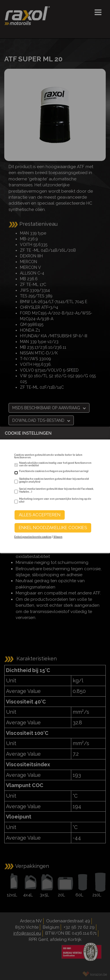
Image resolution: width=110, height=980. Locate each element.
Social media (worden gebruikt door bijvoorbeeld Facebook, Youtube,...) (56, 490)
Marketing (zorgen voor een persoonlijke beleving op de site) (55, 500)
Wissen (58, 537)
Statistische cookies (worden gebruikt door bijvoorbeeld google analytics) (54, 480)
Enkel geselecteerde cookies (33, 537)
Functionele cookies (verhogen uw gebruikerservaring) (54, 471)
